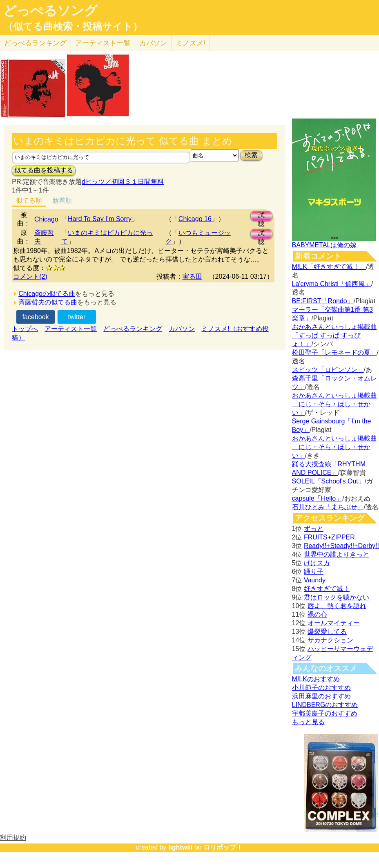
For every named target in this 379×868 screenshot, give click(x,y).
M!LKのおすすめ (316, 679)
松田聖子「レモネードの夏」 (334, 352)
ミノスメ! (191, 43)
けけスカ (317, 563)
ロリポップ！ (223, 847)
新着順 (62, 200)
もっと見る (308, 722)
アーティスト (103, 43)
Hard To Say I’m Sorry (100, 219)
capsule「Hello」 (317, 498)
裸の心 (317, 614)
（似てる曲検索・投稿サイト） (73, 27)
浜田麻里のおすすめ (321, 696)
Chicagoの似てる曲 (47, 294)
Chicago (46, 219)
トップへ (25, 329)
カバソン (153, 43)
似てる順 (29, 200)
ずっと (314, 529)
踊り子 (314, 572)
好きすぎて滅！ (327, 589)
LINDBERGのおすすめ (325, 705)
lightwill (181, 847)
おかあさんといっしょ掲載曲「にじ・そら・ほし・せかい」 (334, 404)
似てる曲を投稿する (44, 170)
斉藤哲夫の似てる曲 (48, 302)
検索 (251, 155)
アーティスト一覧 (71, 329)
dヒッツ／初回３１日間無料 (123, 182)
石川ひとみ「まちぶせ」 (328, 507)
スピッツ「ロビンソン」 (328, 370)
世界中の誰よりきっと (337, 554)
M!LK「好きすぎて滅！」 (329, 267)
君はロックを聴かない (337, 597)
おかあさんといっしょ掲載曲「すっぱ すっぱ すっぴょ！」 (334, 335)
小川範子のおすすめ (321, 688)
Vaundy (315, 580)
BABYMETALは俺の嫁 (324, 245)
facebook (36, 317)
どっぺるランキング (133, 329)
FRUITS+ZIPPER (329, 537)
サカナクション (330, 640)
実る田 (192, 276)
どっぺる (35, 43)
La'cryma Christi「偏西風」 (332, 284)
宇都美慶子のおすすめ (325, 713)
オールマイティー (334, 623)
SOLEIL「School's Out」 (328, 481)
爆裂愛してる (327, 632)
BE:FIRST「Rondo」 (323, 301)
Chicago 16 (195, 219)
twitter (77, 317)
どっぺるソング (50, 11)
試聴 (261, 216)
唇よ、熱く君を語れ (337, 606)
